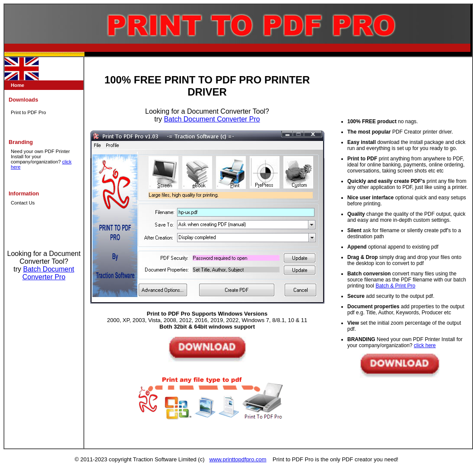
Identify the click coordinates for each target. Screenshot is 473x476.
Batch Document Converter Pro (48, 273)
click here (425, 345)
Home (17, 85)
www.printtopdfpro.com (238, 459)
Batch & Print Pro (395, 286)
